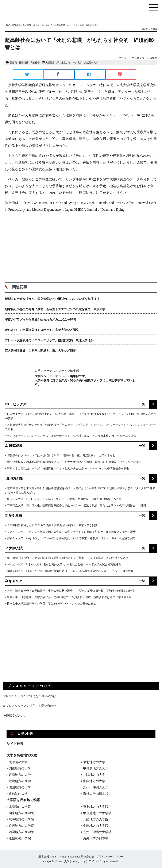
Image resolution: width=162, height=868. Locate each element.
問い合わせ (87, 857)
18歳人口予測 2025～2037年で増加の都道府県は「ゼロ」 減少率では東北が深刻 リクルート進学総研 (70, 571)
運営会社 (44, 857)
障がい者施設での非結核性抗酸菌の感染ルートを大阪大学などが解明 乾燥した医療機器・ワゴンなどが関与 (74, 462)
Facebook (73, 857)
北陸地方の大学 (94, 775)
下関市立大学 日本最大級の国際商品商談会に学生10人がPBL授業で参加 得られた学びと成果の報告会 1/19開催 (77, 505)
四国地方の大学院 (21, 832)
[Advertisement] (81, 246)
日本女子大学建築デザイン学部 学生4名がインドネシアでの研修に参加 (52, 604)
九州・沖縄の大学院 (97, 832)
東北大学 (66, 63)
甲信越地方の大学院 (97, 813)
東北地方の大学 (94, 762)
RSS (54, 857)
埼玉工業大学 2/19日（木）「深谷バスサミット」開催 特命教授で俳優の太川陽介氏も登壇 (64, 499)
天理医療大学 (52, 63)
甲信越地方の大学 (96, 768)
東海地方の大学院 (21, 819)
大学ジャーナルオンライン (81, 861)
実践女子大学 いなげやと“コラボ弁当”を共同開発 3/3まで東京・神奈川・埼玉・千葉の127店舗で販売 (71, 538)
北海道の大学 (18, 762)
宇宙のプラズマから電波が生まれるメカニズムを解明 (40, 320)
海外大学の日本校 (96, 794)
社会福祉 (24, 63)
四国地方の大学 (20, 787)
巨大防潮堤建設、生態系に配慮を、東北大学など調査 (40, 351)
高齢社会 (35, 63)
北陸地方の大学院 (96, 819)
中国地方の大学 (94, 781)
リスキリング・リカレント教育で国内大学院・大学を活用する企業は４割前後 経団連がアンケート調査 (71, 532)
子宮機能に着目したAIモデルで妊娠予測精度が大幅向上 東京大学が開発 (52, 525)
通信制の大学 (18, 794)
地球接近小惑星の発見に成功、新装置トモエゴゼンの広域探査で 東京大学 (55, 309)
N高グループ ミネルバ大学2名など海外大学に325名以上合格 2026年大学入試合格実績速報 (64, 564)
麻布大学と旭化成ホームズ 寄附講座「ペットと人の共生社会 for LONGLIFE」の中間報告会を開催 (68, 468)
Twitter (62, 857)
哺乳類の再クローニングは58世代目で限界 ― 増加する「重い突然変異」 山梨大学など (61, 455)
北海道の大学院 (20, 807)
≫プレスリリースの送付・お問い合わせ (30, 706)
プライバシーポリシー (110, 857)
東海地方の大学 (20, 775)
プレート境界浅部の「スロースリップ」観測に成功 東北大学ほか (49, 340)
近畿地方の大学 (20, 781)
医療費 (13, 63)
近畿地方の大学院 (21, 826)
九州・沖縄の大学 (96, 787)
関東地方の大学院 (21, 813)
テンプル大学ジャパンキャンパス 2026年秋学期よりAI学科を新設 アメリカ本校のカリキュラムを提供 (72, 436)
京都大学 (77, 63)
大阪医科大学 (91, 63)
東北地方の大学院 (96, 807)
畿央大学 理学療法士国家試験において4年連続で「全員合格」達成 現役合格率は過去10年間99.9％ (69, 597)
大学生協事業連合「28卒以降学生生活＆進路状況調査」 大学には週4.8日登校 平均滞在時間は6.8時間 (71, 591)
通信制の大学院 (20, 838)
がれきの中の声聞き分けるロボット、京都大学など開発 (42, 330)
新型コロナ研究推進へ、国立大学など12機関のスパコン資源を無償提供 (52, 299)
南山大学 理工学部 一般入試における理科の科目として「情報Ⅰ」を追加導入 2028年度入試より (68, 558)
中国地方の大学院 (96, 826)
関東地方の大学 (20, 768)
